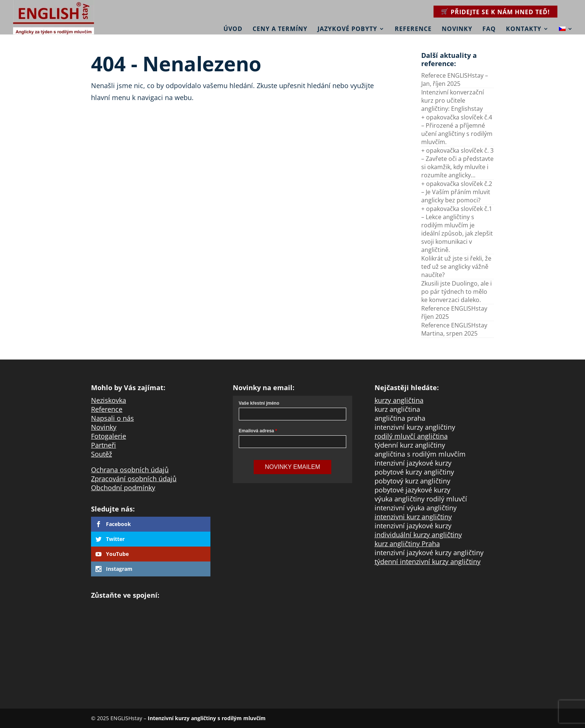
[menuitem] (566, 24)
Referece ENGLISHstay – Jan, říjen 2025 (455, 80)
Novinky (457, 29)
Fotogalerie (109, 436)
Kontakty (524, 29)
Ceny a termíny (280, 29)
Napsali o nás (112, 418)
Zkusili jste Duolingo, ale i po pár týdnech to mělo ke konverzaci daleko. (456, 292)
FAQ (489, 29)
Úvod (233, 29)
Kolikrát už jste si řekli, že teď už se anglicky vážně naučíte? (456, 267)
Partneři (104, 445)
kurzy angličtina (399, 400)
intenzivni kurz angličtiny (413, 517)
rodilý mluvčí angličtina (411, 436)
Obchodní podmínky (123, 488)
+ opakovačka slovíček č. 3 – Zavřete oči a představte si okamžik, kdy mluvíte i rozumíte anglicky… (457, 163)
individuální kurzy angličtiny (418, 535)
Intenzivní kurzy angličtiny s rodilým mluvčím (207, 718)
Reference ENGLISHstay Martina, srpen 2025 (454, 329)
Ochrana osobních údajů (130, 470)
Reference (413, 29)
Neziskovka (109, 400)
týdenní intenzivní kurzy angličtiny (428, 561)
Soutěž (101, 454)
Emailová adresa (256, 431)
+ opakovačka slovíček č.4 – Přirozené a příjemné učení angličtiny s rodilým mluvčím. (457, 130)
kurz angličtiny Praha (407, 544)
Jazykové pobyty (347, 29)
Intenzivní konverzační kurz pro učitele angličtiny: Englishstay (453, 100)
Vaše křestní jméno (259, 403)
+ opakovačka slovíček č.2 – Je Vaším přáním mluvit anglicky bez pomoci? (457, 192)
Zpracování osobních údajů (134, 479)
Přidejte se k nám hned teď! (500, 12)
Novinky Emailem (292, 467)
